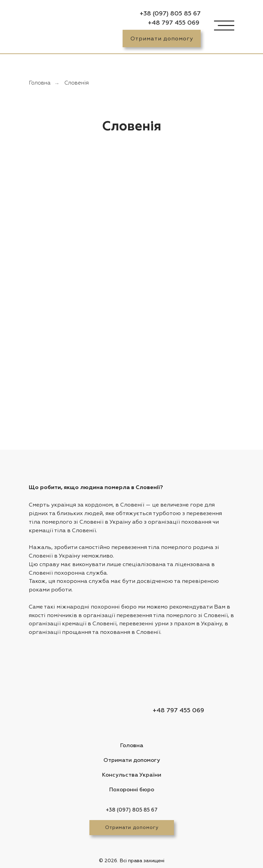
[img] (48, 28)
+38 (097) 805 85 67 (170, 14)
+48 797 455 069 (174, 23)
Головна (40, 83)
